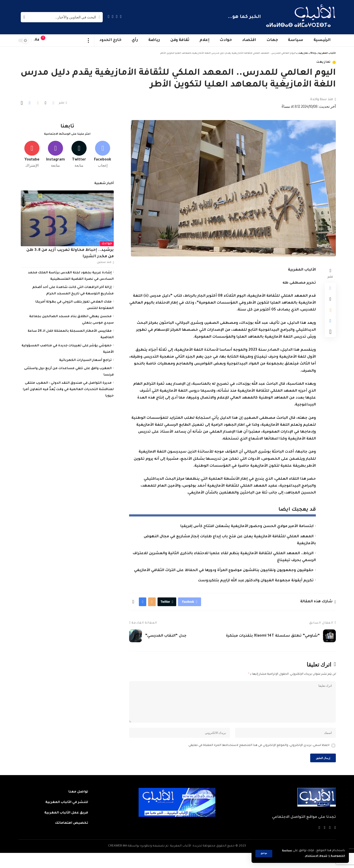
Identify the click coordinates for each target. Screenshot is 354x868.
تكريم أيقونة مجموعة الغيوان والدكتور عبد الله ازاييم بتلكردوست (256, 581)
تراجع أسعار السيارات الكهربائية (85, 359)
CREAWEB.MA (118, 861)
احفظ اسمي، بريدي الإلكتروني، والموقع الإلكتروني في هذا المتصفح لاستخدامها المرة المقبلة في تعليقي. (259, 758)
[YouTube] (113, 17)
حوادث (107, 242)
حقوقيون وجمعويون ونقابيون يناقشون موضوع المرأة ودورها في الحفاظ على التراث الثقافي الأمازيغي (224, 571)
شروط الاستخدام (311, 856)
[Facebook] (121, 17)
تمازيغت (324, 62)
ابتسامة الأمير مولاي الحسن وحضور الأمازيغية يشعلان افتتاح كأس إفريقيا (247, 527)
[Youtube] (32, 152)
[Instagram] (109, 17)
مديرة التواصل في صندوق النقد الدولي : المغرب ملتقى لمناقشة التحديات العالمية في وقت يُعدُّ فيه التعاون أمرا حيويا (68, 388)
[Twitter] (117, 17)
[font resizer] (37, 40)
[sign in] (53, 40)
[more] (89, 40)
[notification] (46, 40)
